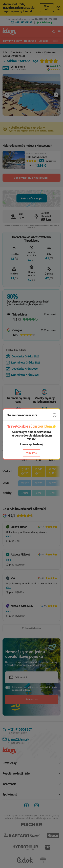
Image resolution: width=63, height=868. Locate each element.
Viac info (32, 453)
